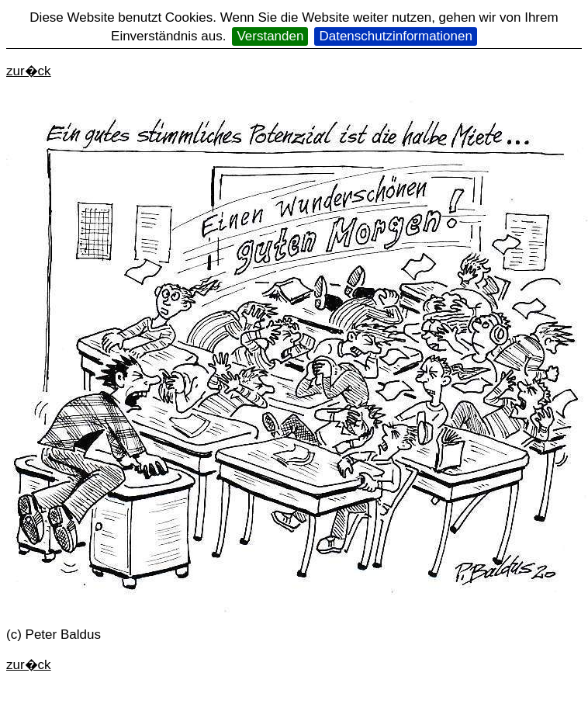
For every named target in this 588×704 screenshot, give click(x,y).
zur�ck (29, 71)
